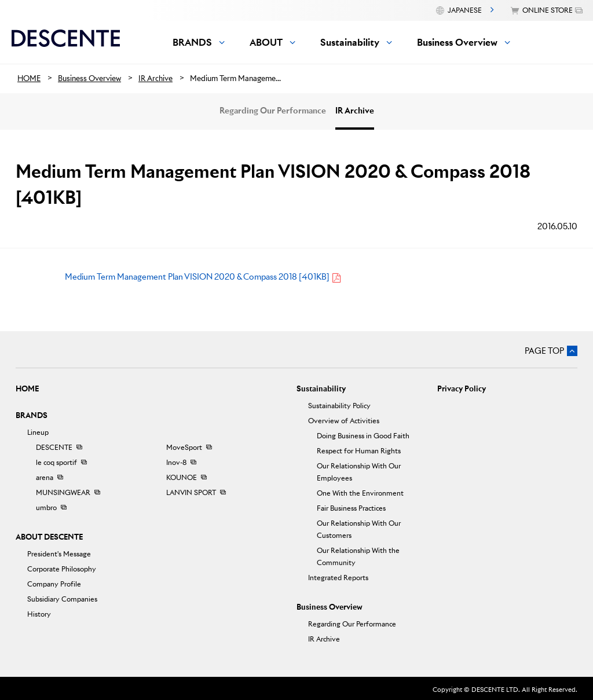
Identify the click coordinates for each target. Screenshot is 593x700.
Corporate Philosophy (62, 569)
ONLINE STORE (548, 10)
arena (45, 477)
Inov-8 (176, 462)
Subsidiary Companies (62, 599)
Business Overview (330, 607)
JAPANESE (465, 10)
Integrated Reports (338, 578)
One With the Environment (360, 493)
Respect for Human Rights (359, 451)
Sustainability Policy (339, 406)
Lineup (38, 432)
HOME (27, 389)
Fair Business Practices (351, 508)
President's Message (59, 554)
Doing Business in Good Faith (363, 436)
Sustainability (321, 389)
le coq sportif (56, 462)
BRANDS (32, 415)
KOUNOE (182, 477)
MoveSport (184, 447)
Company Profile (54, 584)
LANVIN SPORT (191, 492)
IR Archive (355, 111)
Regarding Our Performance (273, 111)
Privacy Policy (462, 389)
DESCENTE (54, 447)
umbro (46, 507)
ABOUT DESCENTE (49, 537)
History (39, 614)
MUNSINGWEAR (63, 492)
